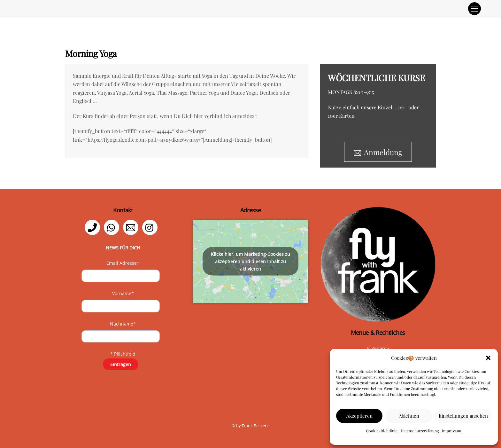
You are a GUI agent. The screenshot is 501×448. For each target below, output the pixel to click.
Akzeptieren (359, 416)
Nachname (123, 324)
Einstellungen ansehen (463, 416)
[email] (132, 227)
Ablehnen (409, 416)
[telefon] (93, 227)
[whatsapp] (113, 227)
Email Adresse (123, 263)
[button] (488, 358)
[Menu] (474, 9)
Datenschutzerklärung (420, 431)
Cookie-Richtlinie (382, 431)
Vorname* (123, 293)
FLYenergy (378, 348)
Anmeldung (378, 152)
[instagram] (151, 227)
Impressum (452, 431)
